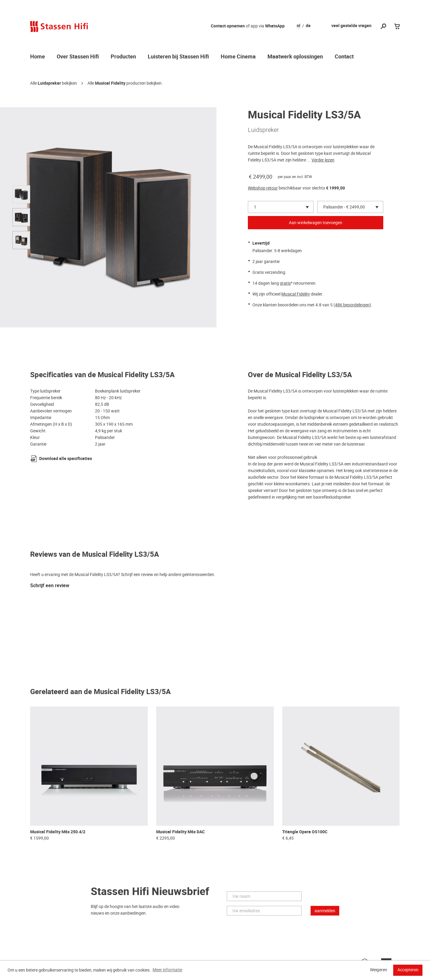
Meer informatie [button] (167, 970)
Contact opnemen (228, 26)
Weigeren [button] (379, 970)
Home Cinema (238, 57)
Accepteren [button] (408, 970)
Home (38, 57)
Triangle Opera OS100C (305, 832)
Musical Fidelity (110, 83)
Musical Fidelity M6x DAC (180, 832)
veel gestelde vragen (351, 26)
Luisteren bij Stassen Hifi (178, 57)
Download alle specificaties (66, 459)
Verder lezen (323, 160)
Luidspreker (49, 83)
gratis (285, 283)
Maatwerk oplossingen (295, 57)
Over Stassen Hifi (78, 57)
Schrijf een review (50, 586)
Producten (123, 57)
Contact (344, 57)
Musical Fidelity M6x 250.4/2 (58, 832)
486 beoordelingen (352, 305)
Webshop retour (263, 188)
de (308, 26)
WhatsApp (275, 26)
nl (299, 26)
